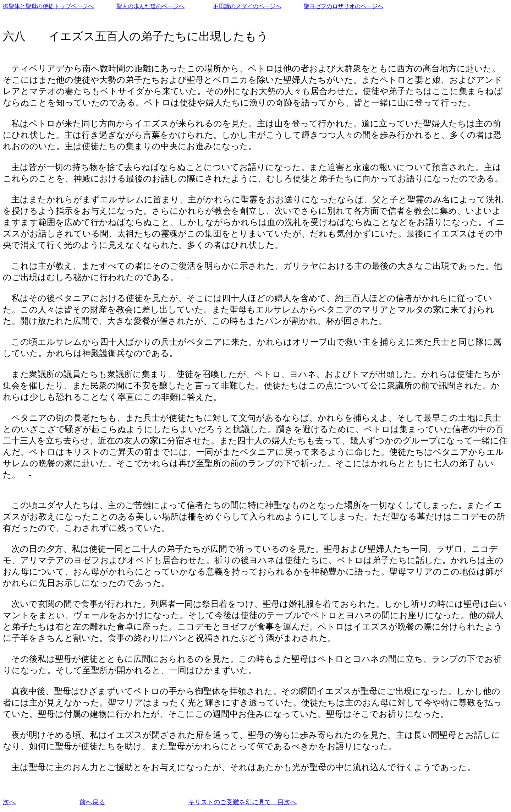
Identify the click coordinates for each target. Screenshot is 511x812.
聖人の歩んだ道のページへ (150, 6)
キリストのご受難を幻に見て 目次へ (242, 802)
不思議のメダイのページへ (247, 6)
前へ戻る (92, 802)
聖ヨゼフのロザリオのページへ (344, 6)
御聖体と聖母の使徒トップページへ (48, 6)
